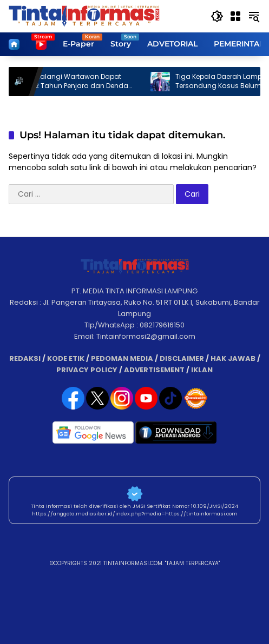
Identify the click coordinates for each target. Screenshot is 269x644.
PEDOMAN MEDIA (122, 358)
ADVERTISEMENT (154, 370)
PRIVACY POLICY (87, 370)
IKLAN (202, 370)
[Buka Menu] (235, 16)
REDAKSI (25, 358)
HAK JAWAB (233, 358)
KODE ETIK (66, 358)
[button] (217, 16)
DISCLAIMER (182, 358)
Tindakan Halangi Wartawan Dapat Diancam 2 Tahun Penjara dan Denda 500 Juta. (74, 82)
